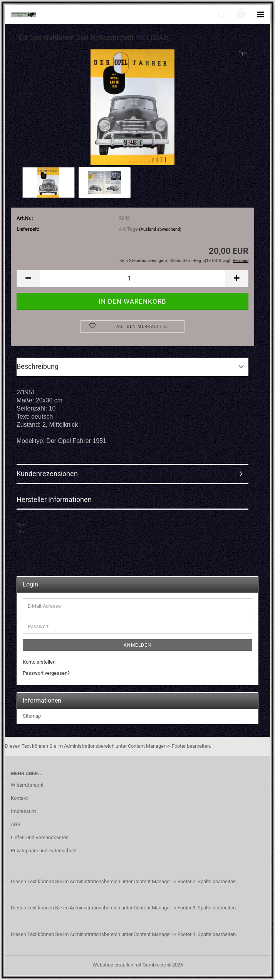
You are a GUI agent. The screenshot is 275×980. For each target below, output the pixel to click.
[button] (28, 278)
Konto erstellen (39, 662)
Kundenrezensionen (47, 474)
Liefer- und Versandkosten (40, 837)
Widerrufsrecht (27, 785)
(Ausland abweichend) (160, 229)
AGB (16, 824)
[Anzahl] (132, 278)
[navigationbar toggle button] (260, 15)
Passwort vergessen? (46, 673)
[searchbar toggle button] (222, 15)
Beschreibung (38, 366)
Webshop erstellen (113, 965)
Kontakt (19, 798)
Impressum (23, 811)
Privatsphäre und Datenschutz (44, 851)
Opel (243, 53)
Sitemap (32, 716)
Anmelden (137, 645)
